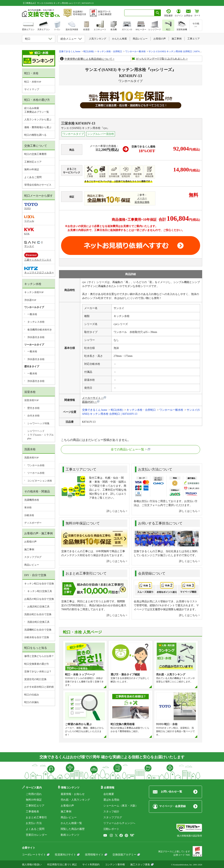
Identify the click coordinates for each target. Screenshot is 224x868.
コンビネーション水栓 (40, 481)
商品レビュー (32, 565)
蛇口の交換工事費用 (35, 154)
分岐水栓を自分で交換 (37, 637)
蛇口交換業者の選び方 (37, 664)
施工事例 (29, 549)
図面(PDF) (88, 402)
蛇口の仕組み (32, 695)
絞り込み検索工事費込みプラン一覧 (37, 110)
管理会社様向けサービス (38, 185)
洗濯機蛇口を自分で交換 (38, 630)
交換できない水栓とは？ (38, 671)
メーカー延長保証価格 (142, 200)
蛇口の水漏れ (32, 702)
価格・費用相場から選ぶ (38, 127)
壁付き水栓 (33, 408)
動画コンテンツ (70, 835)
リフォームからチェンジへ (119, 823)
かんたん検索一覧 (71, 823)
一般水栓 (32, 314)
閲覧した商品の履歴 (73, 829)
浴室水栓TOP (31, 400)
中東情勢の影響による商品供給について (88, 59)
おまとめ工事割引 (36, 817)
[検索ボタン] (158, 13)
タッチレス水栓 (36, 322)
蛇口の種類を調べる (35, 135)
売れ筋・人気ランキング (75, 800)
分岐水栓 (29, 515)
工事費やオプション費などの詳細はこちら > (94, 234)
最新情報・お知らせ (73, 794)
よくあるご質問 (33, 177)
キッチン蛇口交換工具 (40, 591)
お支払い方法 (34, 823)
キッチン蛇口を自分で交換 (39, 584)
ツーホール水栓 (36, 473)
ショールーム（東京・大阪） (121, 806)
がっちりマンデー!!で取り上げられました (161, 59)
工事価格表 (32, 812)
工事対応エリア (33, 162)
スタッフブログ (33, 557)
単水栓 (28, 507)
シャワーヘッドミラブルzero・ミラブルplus (40, 435)
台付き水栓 (33, 416)
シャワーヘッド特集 (38, 423)
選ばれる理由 (111, 800)
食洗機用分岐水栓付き (40, 330)
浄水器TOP (30, 300)
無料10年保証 (32, 169)
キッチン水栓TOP (34, 292)
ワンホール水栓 (36, 465)
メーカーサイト (91, 398)
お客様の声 (30, 542)
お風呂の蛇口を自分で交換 (39, 599)
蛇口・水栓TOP (33, 82)
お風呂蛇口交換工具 (38, 607)
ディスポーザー (33, 523)
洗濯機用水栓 (32, 500)
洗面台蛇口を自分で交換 (38, 614)
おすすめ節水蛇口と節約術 (39, 687)
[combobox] (139, 13)
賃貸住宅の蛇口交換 (35, 679)
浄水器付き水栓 (36, 337)
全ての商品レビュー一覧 (127, 449)
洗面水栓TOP (31, 458)
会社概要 (109, 794)
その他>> (196, 25)
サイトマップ (32, 89)
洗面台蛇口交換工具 (38, 622)
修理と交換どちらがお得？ (39, 656)
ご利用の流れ (34, 794)
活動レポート (111, 829)
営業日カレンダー (36, 835)
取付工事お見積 (131, 246)
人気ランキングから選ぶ (38, 119)
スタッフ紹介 (111, 812)
